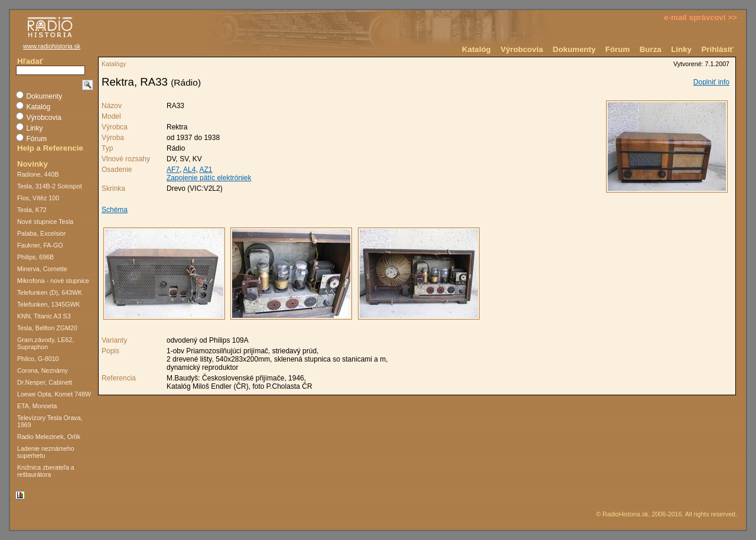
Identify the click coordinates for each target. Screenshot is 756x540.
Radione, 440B (38, 174)
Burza (651, 49)
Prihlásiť (717, 49)
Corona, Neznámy (43, 370)
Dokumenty (574, 49)
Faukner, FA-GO (40, 245)
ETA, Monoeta (37, 406)
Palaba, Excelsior (41, 233)
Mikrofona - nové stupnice (53, 281)
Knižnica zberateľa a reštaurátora (46, 471)
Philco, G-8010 (38, 359)
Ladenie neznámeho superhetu (46, 452)
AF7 (173, 170)
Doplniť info (711, 82)
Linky (681, 49)
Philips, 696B (35, 257)
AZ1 (206, 170)
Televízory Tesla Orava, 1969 (50, 421)
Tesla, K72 (32, 210)
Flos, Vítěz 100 (38, 198)
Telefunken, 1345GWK (49, 304)
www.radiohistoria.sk (52, 46)
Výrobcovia (522, 49)
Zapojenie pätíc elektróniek (209, 178)
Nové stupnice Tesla (45, 222)
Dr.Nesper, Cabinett (45, 382)
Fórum (617, 49)
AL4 (189, 170)
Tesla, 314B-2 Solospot (50, 186)
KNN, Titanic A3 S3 (44, 316)
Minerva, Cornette (42, 269)
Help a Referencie (50, 148)
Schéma (115, 210)
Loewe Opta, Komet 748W (54, 394)
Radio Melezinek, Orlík (49, 437)
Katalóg (476, 49)
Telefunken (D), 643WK (50, 292)
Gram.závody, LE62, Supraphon (45, 343)
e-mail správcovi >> (700, 17)
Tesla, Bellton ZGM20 (47, 328)
